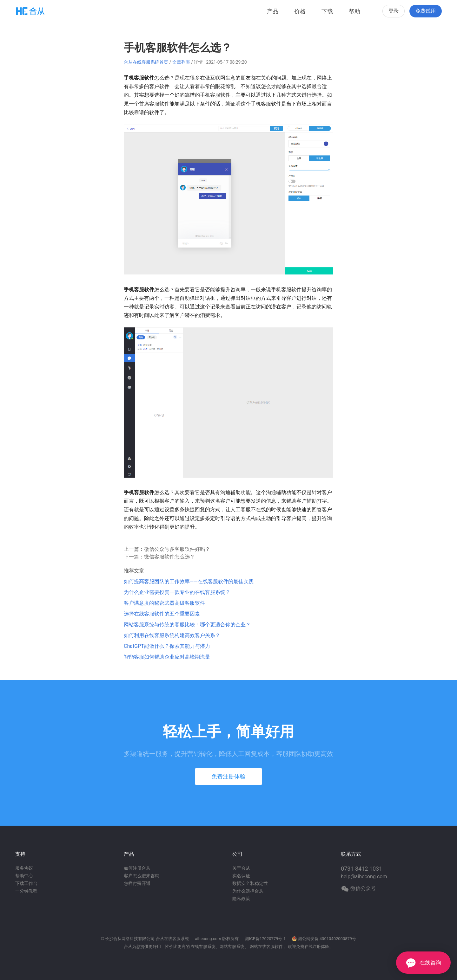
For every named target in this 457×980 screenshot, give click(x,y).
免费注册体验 (228, 776)
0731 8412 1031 (361, 869)
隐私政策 (241, 899)
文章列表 (181, 62)
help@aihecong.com (364, 877)
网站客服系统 (232, 947)
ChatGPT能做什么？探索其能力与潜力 (167, 646)
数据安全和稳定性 (250, 883)
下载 (327, 11)
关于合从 (241, 868)
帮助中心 (24, 876)
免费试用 (426, 11)
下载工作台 (26, 883)
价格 (300, 11)
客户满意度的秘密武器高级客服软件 (164, 603)
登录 (394, 11)
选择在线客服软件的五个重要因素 (162, 614)
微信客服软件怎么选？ (169, 557)
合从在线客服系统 (172, 939)
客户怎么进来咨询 (142, 876)
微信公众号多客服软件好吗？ (177, 549)
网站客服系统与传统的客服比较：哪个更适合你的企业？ (187, 625)
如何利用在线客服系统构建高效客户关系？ (172, 635)
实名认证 (241, 876)
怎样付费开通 (137, 883)
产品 (273, 11)
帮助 (354, 11)
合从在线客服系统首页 (146, 62)
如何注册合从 (137, 868)
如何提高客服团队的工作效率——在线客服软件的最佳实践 (189, 581)
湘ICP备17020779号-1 (265, 939)
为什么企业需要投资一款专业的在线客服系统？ (177, 592)
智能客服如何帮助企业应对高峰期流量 (167, 657)
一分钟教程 (26, 891)
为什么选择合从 (248, 891)
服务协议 (24, 868)
